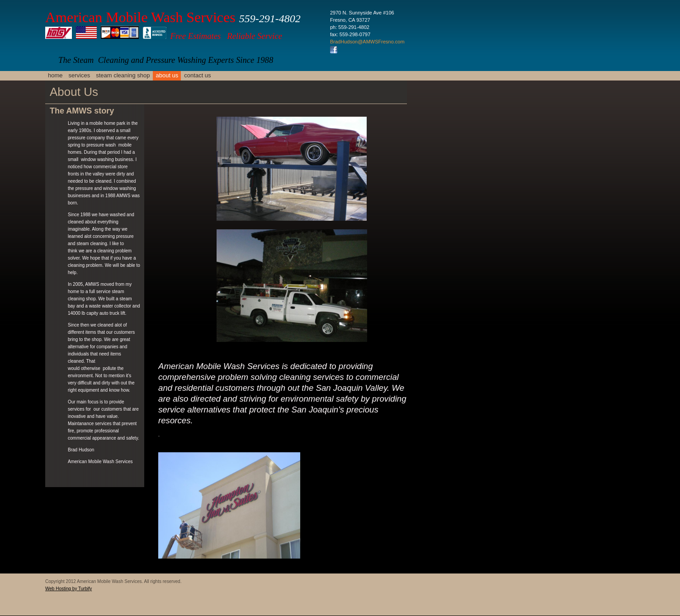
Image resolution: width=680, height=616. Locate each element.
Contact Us (197, 75)
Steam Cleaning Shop (123, 75)
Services (80, 75)
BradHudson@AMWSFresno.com (367, 42)
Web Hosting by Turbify (68, 589)
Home (55, 75)
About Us (167, 75)
